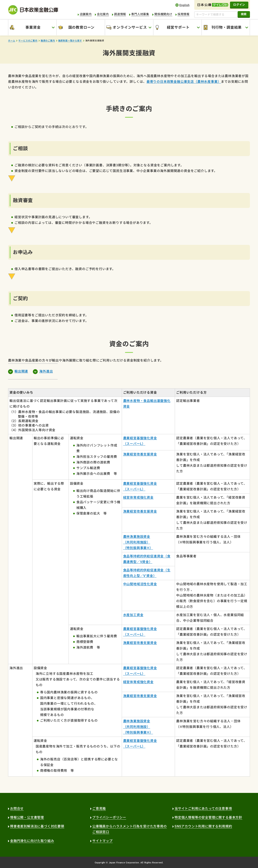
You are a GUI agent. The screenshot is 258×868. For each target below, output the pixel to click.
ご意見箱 (99, 809)
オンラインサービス (130, 27)
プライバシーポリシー (109, 817)
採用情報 (184, 14)
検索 (244, 14)
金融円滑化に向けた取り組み (32, 841)
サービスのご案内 (28, 41)
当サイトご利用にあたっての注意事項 (203, 809)
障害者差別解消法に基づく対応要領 (37, 826)
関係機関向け (163, 14)
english (182, 5)
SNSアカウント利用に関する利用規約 (203, 826)
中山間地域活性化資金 (140, 584)
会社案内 (103, 14)
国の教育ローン (82, 27)
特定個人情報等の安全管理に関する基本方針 (208, 817)
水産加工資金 (133, 615)
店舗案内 (86, 14)
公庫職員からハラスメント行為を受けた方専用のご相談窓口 (130, 829)
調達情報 (120, 14)
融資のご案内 (48, 41)
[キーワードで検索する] (216, 15)
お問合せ (17, 809)
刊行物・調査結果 (227, 27)
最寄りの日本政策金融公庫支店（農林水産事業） (184, 82)
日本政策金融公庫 (33, 10)
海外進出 (46, 371)
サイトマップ (102, 841)
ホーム (12, 41)
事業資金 (33, 27)
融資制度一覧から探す (70, 41)
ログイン (239, 5)
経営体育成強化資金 (138, 497)
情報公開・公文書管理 (27, 817)
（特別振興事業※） (138, 548)
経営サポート (178, 27)
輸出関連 (21, 371)
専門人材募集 (140, 14)
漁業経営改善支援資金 (140, 454)
